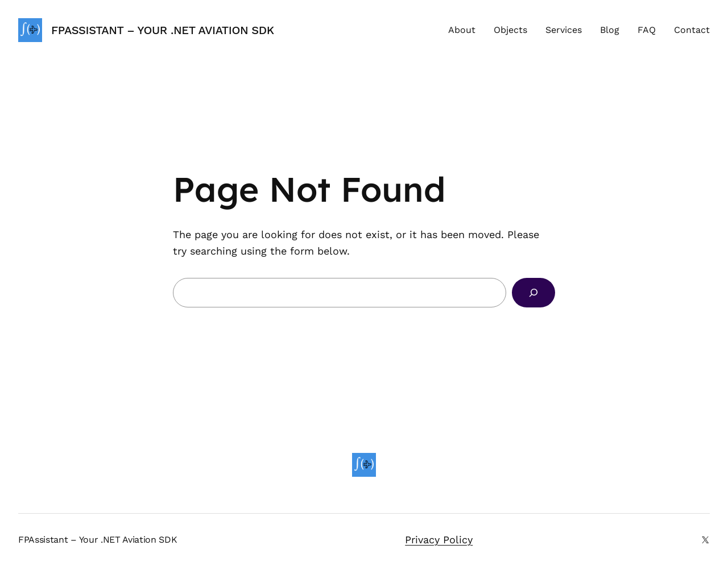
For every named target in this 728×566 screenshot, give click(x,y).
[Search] (533, 293)
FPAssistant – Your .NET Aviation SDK (163, 30)
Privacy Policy (439, 540)
